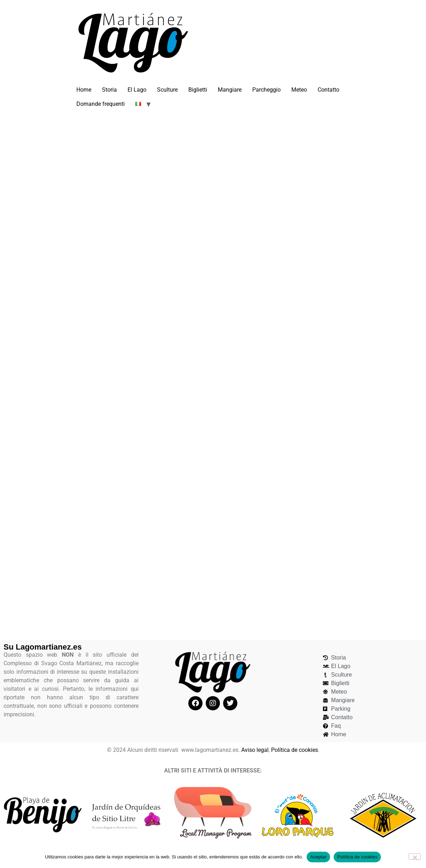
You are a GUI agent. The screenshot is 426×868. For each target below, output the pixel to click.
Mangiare (230, 90)
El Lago (137, 90)
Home (84, 90)
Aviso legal (255, 750)
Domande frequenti (101, 104)
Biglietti (198, 90)
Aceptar (319, 857)
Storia (109, 90)
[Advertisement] (213, 170)
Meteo (299, 90)
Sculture (167, 90)
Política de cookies (295, 750)
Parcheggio (266, 90)
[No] (415, 857)
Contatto (328, 90)
